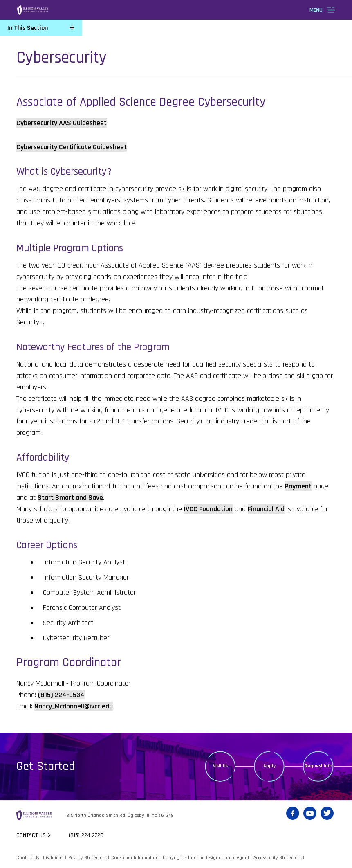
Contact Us (28, 858)
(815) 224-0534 (62, 695)
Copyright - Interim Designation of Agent (206, 858)
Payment (298, 486)
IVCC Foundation (208, 509)
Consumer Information (135, 858)
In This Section (28, 28)
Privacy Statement (88, 858)
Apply (269, 766)
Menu (316, 10)
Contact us (31, 835)
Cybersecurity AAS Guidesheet (62, 123)
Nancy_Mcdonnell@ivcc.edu (74, 706)
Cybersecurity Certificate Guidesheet (72, 147)
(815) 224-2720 (87, 835)
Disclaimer (54, 858)
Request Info (318, 766)
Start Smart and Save (70, 498)
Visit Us (220, 766)
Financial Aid (266, 509)
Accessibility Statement (278, 858)
